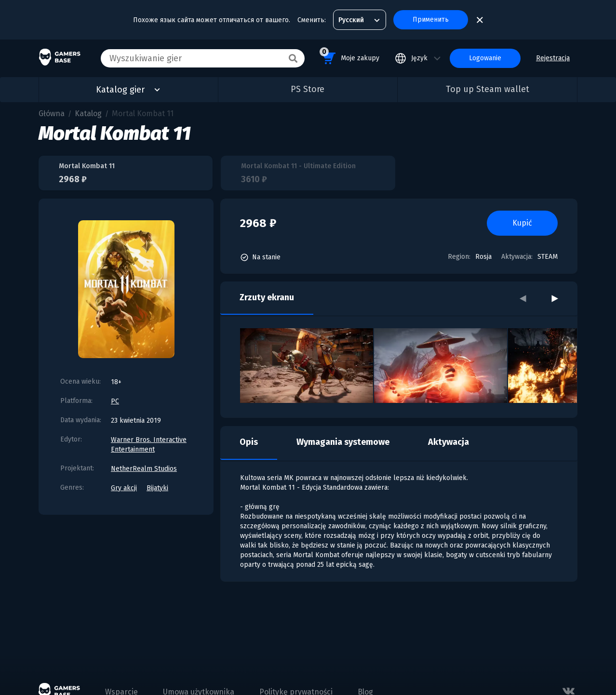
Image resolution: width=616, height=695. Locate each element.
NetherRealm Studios (144, 469)
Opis (249, 442)
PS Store (308, 89)
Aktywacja (449, 442)
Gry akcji (124, 488)
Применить (431, 20)
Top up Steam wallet (488, 89)
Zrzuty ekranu (267, 297)
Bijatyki (157, 488)
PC (115, 401)
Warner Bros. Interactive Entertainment (149, 445)
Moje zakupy (349, 57)
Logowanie (485, 58)
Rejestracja (553, 58)
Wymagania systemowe (343, 442)
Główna (52, 114)
